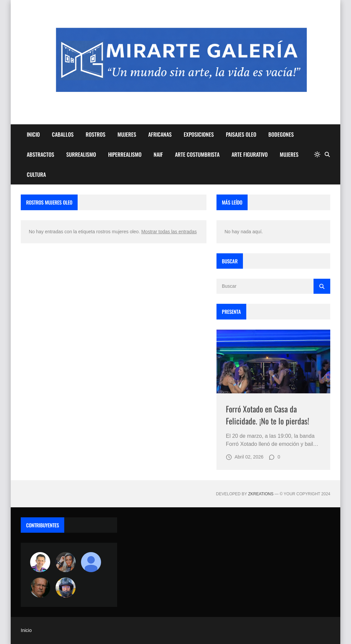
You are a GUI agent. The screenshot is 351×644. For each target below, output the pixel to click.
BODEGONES (281, 134)
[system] (317, 154)
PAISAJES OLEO (241, 134)
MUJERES (127, 134)
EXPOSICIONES (199, 134)
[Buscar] (327, 154)
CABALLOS (63, 134)
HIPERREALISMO (125, 154)
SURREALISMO (81, 154)
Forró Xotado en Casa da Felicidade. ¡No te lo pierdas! (268, 415)
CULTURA (36, 174)
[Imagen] (273, 361)
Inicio (26, 630)
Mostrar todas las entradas (169, 232)
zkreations (261, 494)
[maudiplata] (66, 588)
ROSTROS (96, 134)
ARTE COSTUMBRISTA (197, 154)
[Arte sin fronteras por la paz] (40, 562)
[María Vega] (91, 562)
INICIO (33, 134)
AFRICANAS (160, 134)
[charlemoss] (40, 588)
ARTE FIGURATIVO (250, 154)
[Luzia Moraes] (66, 562)
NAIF (158, 154)
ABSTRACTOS (40, 154)
